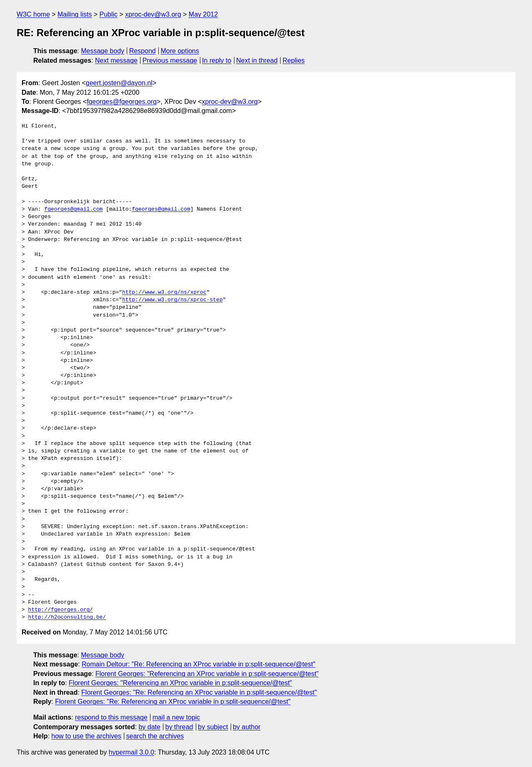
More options (180, 51)
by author (247, 727)
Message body (103, 51)
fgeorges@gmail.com (74, 209)
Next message (116, 60)
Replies (294, 60)
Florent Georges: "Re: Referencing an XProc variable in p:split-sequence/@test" (199, 692)
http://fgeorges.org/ (61, 610)
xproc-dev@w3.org (153, 14)
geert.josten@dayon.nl (119, 83)
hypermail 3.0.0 (131, 752)
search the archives (155, 736)
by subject (213, 727)
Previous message (170, 60)
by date (149, 727)
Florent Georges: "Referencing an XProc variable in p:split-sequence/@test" (207, 674)
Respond (143, 51)
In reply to (217, 60)
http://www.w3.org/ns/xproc (164, 293)
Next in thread (257, 60)
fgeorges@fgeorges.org (122, 102)
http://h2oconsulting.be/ (67, 617)
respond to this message (111, 717)
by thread (179, 727)
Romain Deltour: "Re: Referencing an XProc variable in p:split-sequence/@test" (199, 664)
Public (108, 14)
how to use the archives (86, 736)
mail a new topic (176, 717)
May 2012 (203, 14)
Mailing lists (75, 14)
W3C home (33, 14)
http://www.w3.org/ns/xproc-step (172, 300)
